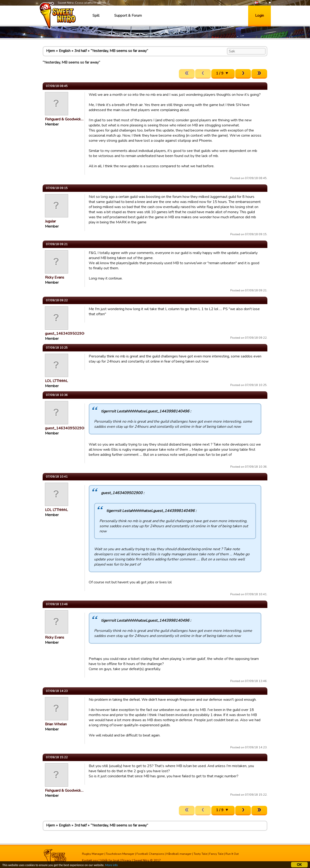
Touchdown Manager (120, 854)
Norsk (261, 3)
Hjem (51, 51)
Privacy (126, 860)
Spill (96, 16)
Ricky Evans (55, 277)
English (65, 51)
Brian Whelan (56, 724)
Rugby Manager (93, 854)
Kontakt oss (90, 860)
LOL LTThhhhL (56, 381)
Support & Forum (128, 16)
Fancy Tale (216, 854)
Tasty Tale (200, 854)
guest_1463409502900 (66, 334)
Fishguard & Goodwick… (64, 119)
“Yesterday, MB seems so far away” (119, 51)
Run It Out (232, 854)
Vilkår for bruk (110, 860)
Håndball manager (179, 854)
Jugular (50, 221)
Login (259, 16)
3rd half (81, 51)
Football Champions (150, 854)
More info (111, 866)
